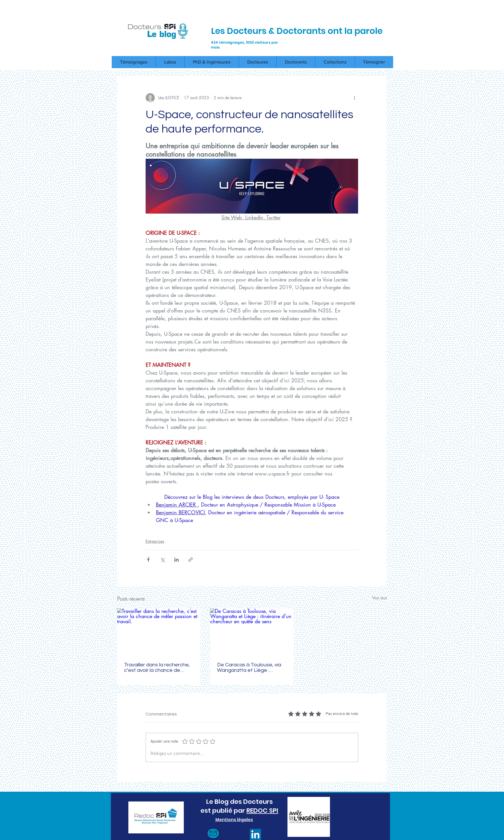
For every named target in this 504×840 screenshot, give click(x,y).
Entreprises (155, 541)
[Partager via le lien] (191, 560)
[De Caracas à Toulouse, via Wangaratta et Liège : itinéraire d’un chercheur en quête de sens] (252, 632)
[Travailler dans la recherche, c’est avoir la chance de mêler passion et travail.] (159, 632)
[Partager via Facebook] (148, 560)
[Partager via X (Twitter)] (162, 560)
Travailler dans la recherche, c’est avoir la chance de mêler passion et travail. (157, 668)
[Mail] (213, 833)
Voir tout (379, 598)
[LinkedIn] (255, 834)
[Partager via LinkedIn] (176, 560)
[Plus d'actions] (355, 98)
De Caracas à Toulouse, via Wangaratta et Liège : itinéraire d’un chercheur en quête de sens (249, 668)
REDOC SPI (262, 811)
